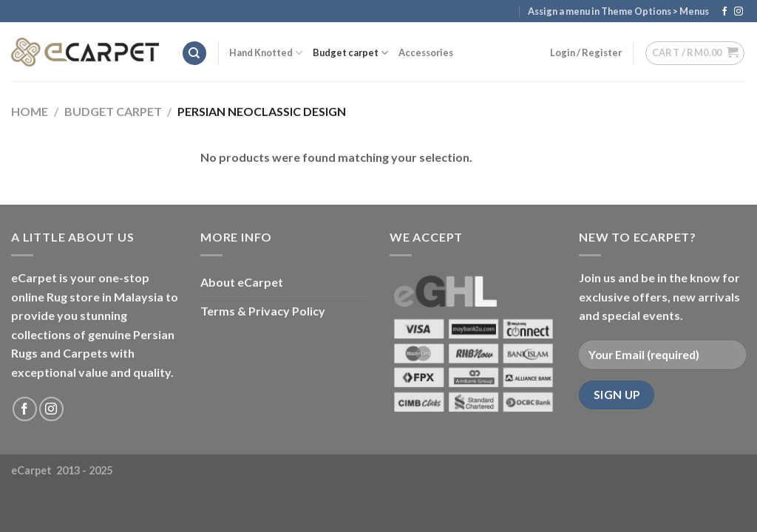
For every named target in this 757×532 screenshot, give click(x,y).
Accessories (426, 52)
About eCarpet (242, 282)
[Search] (194, 54)
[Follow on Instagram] (739, 12)
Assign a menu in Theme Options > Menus (618, 11)
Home (30, 111)
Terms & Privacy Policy (263, 311)
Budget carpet (350, 53)
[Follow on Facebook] (724, 12)
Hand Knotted (266, 53)
